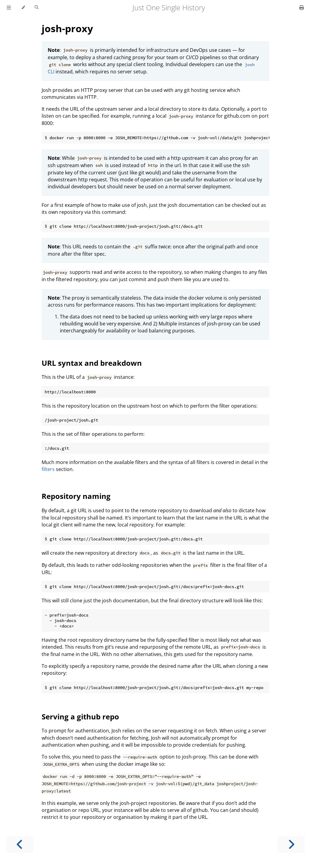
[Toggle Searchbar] (37, 8)
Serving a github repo (80, 717)
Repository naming (76, 496)
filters (48, 469)
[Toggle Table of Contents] (9, 8)
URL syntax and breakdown (92, 363)
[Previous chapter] (20, 844)
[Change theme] (23, 8)
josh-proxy (67, 28)
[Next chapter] (291, 844)
